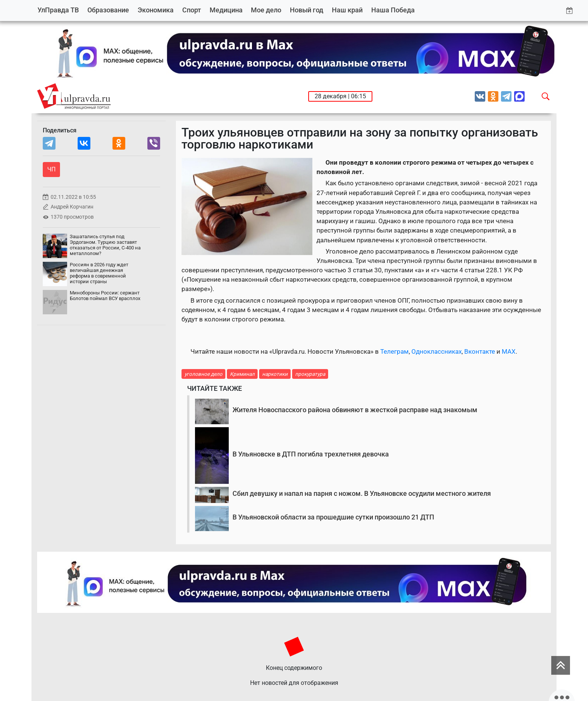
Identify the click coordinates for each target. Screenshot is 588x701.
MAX (509, 351)
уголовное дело (203, 374)
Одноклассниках (436, 351)
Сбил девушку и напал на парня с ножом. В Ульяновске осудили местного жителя (362, 493)
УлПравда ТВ (58, 10)
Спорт (192, 10)
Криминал (242, 374)
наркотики (275, 374)
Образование (108, 10)
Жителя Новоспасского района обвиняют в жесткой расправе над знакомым (355, 410)
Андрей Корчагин (72, 207)
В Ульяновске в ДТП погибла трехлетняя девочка (311, 454)
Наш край (347, 10)
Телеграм (394, 351)
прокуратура (310, 374)
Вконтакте (480, 351)
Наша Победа (393, 10)
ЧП (51, 169)
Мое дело (266, 10)
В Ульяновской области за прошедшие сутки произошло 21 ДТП (333, 517)
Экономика (156, 10)
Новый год (307, 10)
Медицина (226, 10)
